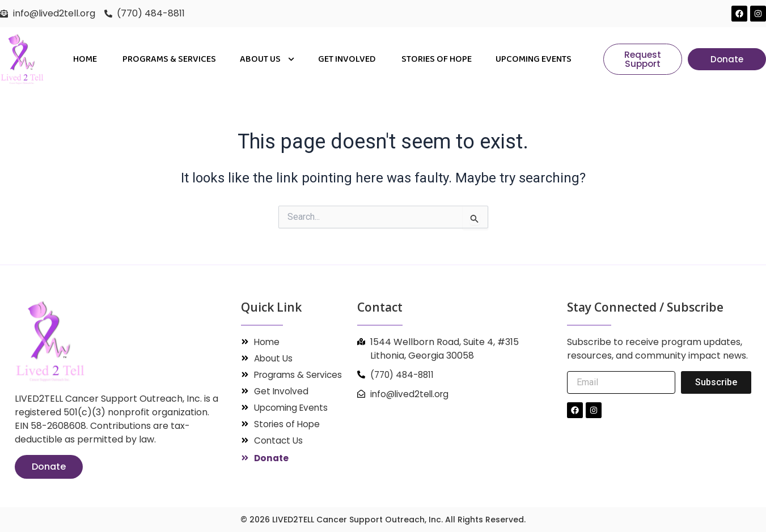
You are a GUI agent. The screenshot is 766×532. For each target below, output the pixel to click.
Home (86, 59)
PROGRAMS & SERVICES (169, 59)
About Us (267, 59)
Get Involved (348, 59)
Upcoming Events (534, 59)
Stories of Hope (437, 59)
